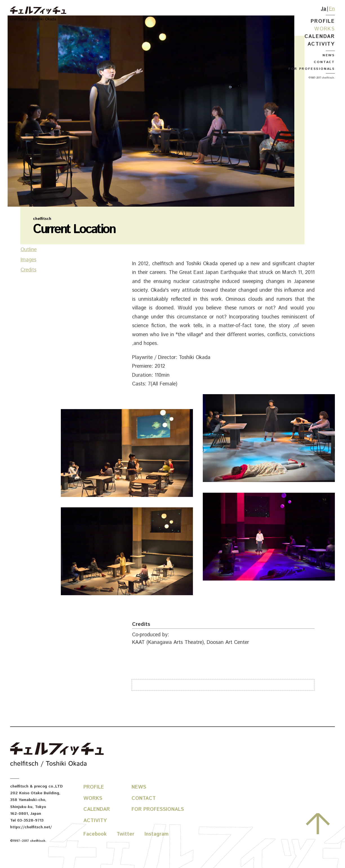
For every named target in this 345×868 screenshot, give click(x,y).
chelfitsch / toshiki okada (38, 14)
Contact (324, 62)
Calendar (320, 37)
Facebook (95, 834)
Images (28, 281)
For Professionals (312, 69)
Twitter (125, 834)
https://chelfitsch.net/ (31, 827)
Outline (29, 271)
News (329, 55)
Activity (321, 44)
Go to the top (318, 824)
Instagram (157, 834)
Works (325, 29)
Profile (323, 21)
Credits (28, 291)
